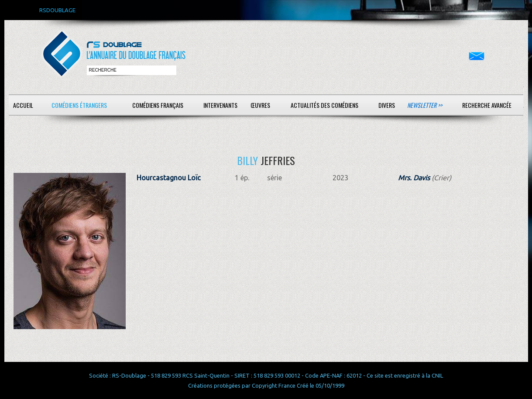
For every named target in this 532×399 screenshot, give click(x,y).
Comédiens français (158, 105)
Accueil (23, 105)
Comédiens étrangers (79, 105)
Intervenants (220, 105)
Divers (387, 105)
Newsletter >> (425, 105)
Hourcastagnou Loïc (169, 178)
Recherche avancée (487, 105)
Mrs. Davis (414, 178)
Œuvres (260, 105)
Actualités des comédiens (324, 105)
